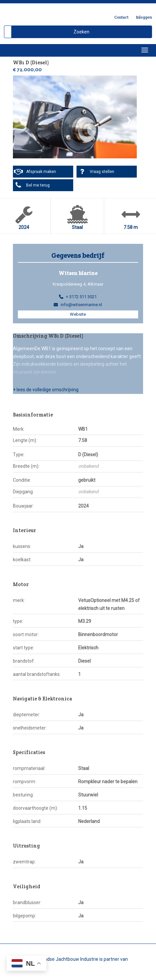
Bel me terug (38, 185)
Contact (121, 17)
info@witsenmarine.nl (81, 305)
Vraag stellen (102, 172)
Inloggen (144, 17)
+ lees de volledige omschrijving (46, 390)
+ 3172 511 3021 (81, 297)
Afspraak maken (41, 172)
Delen (128, 63)
